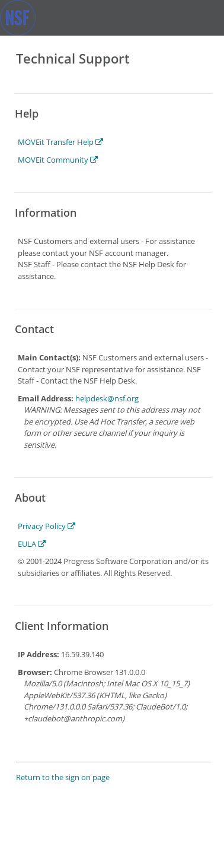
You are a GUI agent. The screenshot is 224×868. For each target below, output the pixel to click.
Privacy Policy (47, 526)
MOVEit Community (58, 160)
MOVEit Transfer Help (60, 142)
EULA (32, 544)
